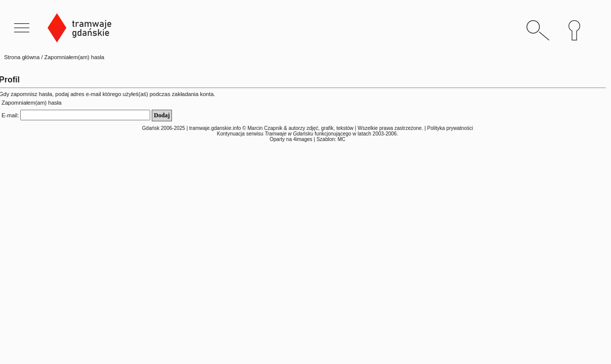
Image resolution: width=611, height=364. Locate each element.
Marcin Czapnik (265, 128)
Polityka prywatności (450, 128)
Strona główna (22, 57)
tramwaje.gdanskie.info (215, 128)
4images (303, 139)
